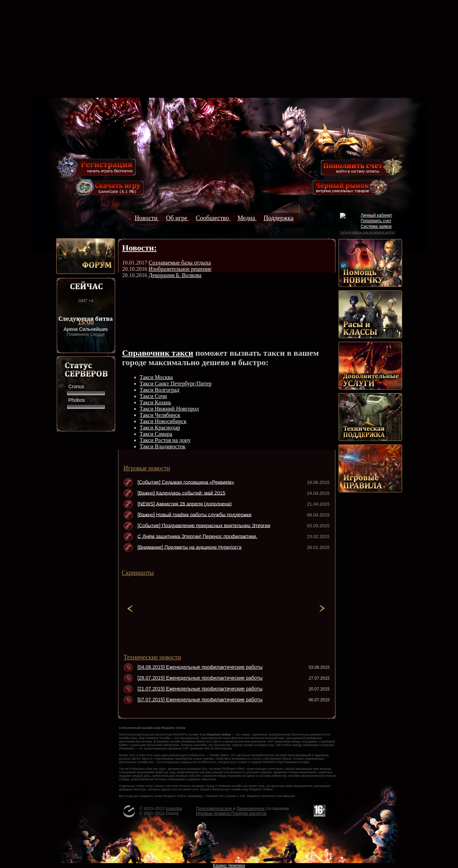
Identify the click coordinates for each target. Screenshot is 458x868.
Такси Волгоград (160, 390)
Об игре (177, 218)
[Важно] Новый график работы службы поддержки (194, 514)
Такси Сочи (153, 396)
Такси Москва (156, 377)
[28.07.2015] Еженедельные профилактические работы (200, 678)
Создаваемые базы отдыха (180, 263)
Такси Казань (155, 402)
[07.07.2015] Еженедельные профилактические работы (200, 700)
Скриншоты (138, 573)
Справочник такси (158, 353)
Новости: (140, 248)
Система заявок (376, 226)
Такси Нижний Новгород (169, 409)
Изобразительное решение (180, 269)
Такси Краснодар (160, 428)
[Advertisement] (229, 49)
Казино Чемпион (229, 866)
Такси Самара (156, 434)
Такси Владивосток (163, 446)
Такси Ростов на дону (165, 440)
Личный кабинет (377, 215)
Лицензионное (251, 809)
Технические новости (152, 657)
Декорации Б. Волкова (175, 275)
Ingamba (174, 809)
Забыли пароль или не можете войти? (368, 232)
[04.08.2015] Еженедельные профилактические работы (200, 667)
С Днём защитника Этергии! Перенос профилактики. (197, 536)
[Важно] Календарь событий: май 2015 (181, 493)
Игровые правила (214, 813)
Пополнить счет (376, 221)
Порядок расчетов (249, 813)
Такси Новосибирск (163, 421)
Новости (147, 218)
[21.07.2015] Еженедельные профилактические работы (200, 689)
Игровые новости (147, 468)
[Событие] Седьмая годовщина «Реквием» (186, 482)
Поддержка (279, 218)
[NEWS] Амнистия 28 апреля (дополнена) (184, 504)
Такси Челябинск (160, 415)
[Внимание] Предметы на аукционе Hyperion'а (189, 547)
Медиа (247, 218)
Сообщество (213, 218)
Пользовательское (215, 809)
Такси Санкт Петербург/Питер (176, 384)
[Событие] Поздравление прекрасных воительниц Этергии (204, 525)
